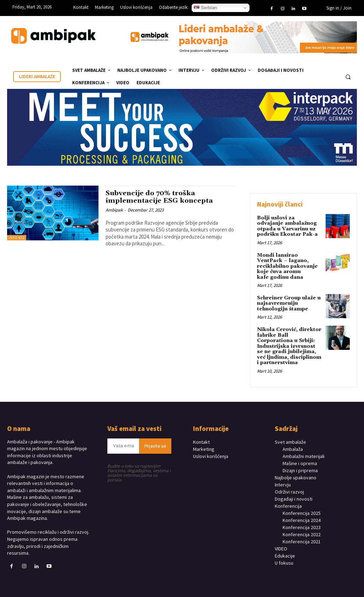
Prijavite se (155, 445)
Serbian (205, 8)
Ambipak (114, 209)
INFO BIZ (17, 238)
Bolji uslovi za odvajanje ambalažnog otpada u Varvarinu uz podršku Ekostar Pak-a (287, 226)
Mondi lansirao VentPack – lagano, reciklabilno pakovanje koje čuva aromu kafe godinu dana (287, 266)
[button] (348, 77)
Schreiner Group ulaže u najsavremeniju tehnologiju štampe (289, 303)
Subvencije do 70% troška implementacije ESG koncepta (160, 197)
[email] (123, 445)
